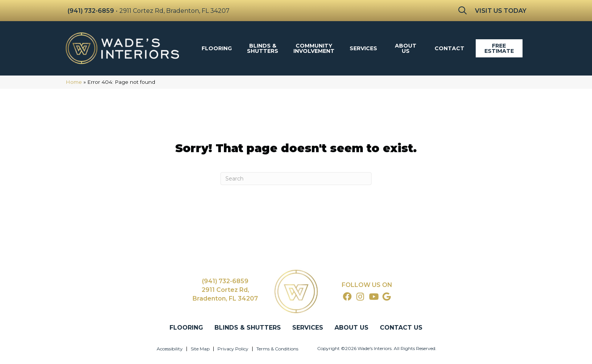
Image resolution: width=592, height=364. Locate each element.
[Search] (296, 179)
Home (74, 82)
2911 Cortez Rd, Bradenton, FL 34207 (174, 11)
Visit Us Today (501, 11)
